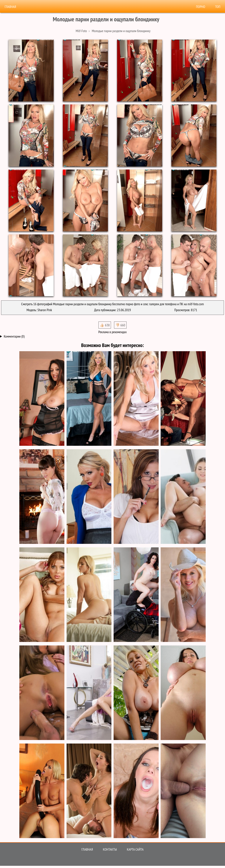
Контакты (110, 849)
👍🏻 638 (105, 325)
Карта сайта (135, 849)
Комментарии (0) (14, 336)
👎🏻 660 (120, 325)
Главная (10, 7)
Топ (218, 7)
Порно (201, 7)
